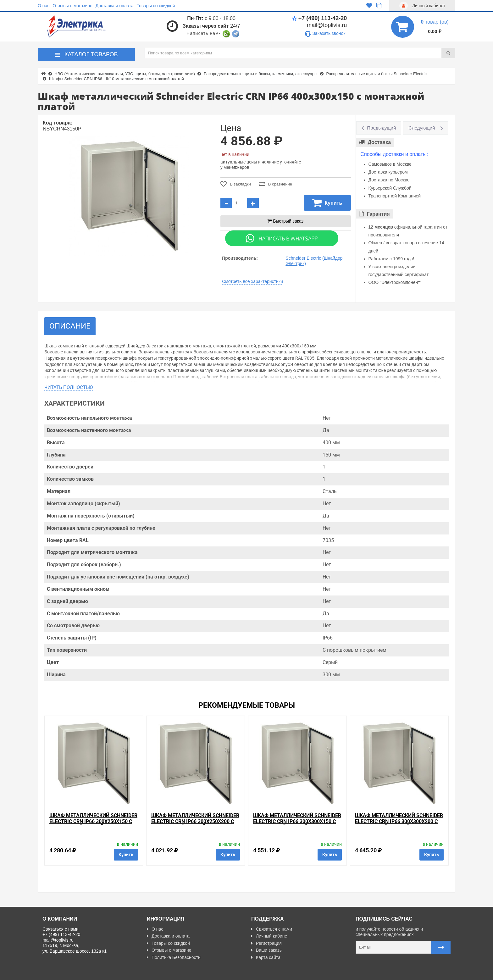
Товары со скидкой (156, 6)
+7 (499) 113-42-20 (319, 18)
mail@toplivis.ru (327, 25)
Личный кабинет (270, 936)
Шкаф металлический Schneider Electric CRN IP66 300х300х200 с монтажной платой (399, 821)
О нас (44, 6)
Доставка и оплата (115, 6)
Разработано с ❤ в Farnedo (101, 972)
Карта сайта (266, 957)
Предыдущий (381, 128)
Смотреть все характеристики (252, 281)
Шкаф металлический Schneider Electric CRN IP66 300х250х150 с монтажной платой (93, 821)
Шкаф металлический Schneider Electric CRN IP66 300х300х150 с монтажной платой (297, 821)
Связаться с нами (272, 929)
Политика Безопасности (174, 957)
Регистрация (266, 943)
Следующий (422, 128)
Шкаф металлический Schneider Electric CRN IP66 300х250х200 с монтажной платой (195, 821)
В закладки (236, 184)
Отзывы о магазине (72, 6)
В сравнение (275, 184)
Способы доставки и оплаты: (394, 154)
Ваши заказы (267, 950)
